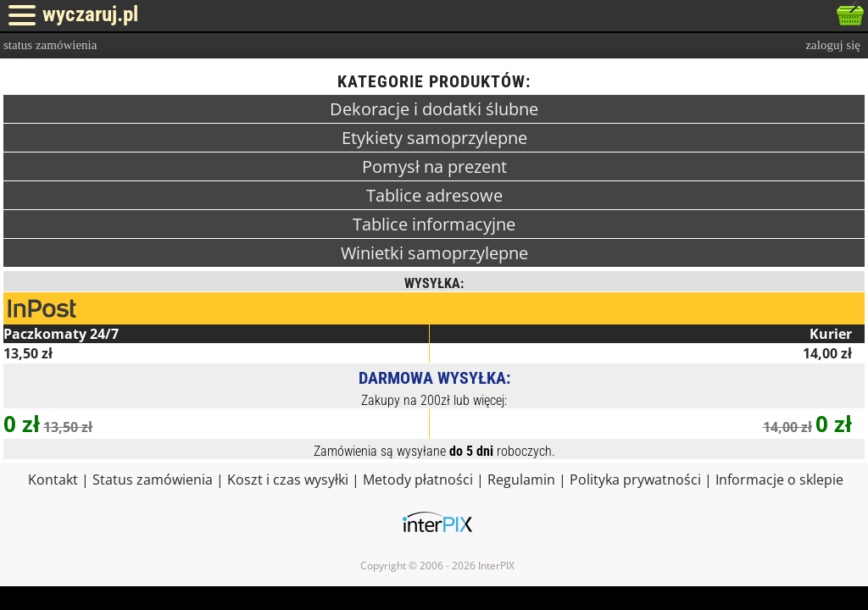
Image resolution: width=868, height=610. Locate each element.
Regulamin (521, 480)
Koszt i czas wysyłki (288, 480)
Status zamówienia (153, 480)
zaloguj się (833, 45)
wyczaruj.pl (90, 14)
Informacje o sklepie (779, 480)
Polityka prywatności (635, 480)
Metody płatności (418, 480)
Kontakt (53, 480)
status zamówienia (50, 45)
